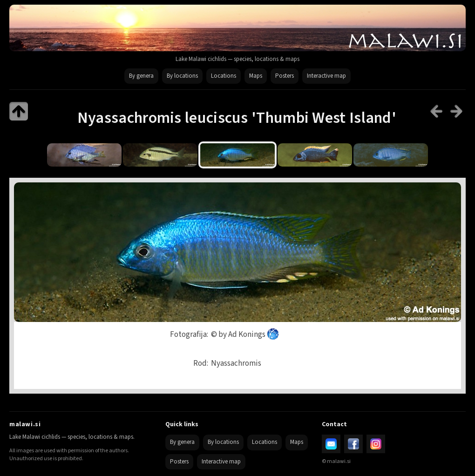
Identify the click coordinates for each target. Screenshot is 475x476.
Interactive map (326, 76)
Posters (285, 76)
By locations (182, 76)
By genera (141, 76)
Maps (256, 76)
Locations (224, 76)
